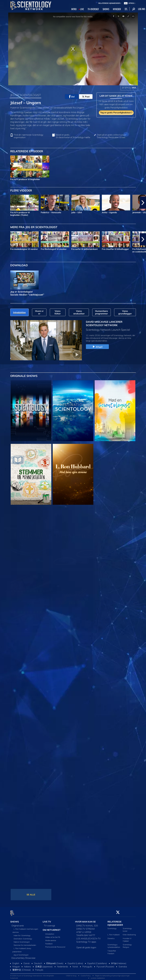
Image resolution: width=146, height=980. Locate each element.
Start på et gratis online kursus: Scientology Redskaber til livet (111, 136)
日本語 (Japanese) (44, 965)
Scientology (112, 927)
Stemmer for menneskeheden (25, 944)
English (16, 962)
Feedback (49, 942)
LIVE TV (47, 920)
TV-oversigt (49, 924)
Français (39, 968)
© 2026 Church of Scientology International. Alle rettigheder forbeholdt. (32, 975)
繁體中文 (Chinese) (22, 968)
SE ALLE (31, 895)
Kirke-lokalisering (129, 933)
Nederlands (63, 965)
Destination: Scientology (23, 937)
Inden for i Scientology (22, 934)
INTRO (74, 9)
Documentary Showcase (23, 956)
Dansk (27, 962)
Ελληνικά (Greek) (55, 962)
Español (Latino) (75, 962)
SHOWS (106, 9)
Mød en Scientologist (22, 940)
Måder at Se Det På (53, 936)
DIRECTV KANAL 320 (87, 924)
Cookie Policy (86, 974)
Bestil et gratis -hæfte (73, 136)
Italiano (27, 965)
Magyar (16, 965)
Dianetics (111, 937)
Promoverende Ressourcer (55, 945)
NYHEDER (117, 9)
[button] (143, 203)
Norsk (75, 965)
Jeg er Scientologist (21, 953)
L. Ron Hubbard (113, 933)
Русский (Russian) (105, 965)
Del (72, 97)
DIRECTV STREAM (85, 927)
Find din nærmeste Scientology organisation (28, 136)
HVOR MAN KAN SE (85, 920)
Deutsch (38, 962)
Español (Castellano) (97, 962)
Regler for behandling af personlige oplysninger (112, 974)
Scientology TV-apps (86, 940)
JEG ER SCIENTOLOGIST (26, 95)
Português (87, 965)
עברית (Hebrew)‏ (119, 962)
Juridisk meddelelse (98, 977)
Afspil (97, 347)
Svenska (123, 965)
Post (86, 97)
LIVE (82, 9)
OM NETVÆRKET (52, 928)
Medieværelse (51, 939)
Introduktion (50, 932)
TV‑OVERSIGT (93, 9)
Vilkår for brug (71, 974)
